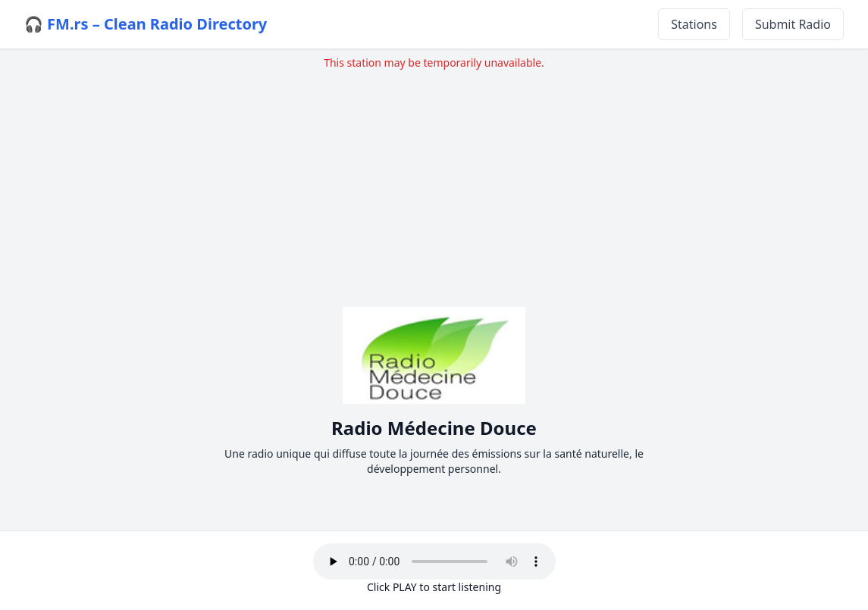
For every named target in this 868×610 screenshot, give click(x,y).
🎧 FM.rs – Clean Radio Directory (146, 24)
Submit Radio (793, 24)
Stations (694, 24)
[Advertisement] (434, 177)
